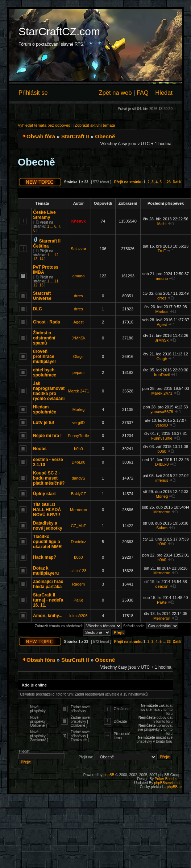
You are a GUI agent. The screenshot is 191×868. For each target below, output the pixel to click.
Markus (162, 311)
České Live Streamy (44, 215)
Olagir (78, 356)
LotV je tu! (44, 423)
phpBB (109, 775)
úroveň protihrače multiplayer (45, 356)
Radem (78, 584)
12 (56, 255)
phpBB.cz (175, 787)
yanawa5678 (162, 412)
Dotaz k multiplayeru (46, 571)
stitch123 (78, 571)
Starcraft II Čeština (47, 244)
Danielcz (78, 542)
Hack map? (45, 557)
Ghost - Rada (47, 322)
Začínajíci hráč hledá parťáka (48, 584)
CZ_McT (78, 526)
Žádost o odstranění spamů (44, 338)
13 (35, 259)
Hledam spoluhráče (45, 409)
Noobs (40, 449)
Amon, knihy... (48, 616)
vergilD (78, 423)
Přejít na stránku (128, 182)
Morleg (79, 409)
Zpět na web (115, 93)
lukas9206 (78, 616)
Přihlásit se (33, 93)
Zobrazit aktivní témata (95, 125)
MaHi (162, 224)
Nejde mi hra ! (47, 436)
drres (78, 296)
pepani (78, 372)
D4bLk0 (79, 462)
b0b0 (78, 449)
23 (169, 182)
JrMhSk (78, 338)
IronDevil (162, 375)
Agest (78, 322)
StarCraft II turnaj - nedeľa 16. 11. (48, 600)
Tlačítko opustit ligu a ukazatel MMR (47, 542)
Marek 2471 (78, 391)
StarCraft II (75, 136)
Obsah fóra (41, 136)
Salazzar (78, 249)
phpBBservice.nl (167, 783)
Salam (162, 528)
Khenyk (79, 221)
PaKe (78, 600)
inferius (162, 480)
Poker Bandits (166, 779)
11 (56, 281)
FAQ (143, 93)
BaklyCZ (79, 494)
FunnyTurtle (78, 436)
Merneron (78, 510)
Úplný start (44, 494)
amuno (79, 276)
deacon (162, 586)
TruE (162, 251)
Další (177, 182)
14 (41, 259)
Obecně (105, 136)
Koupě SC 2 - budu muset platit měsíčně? (49, 478)
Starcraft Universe (42, 296)
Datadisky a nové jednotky (48, 526)
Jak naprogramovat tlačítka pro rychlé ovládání (49, 391)
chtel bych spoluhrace (45, 372)
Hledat (164, 93)
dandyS (78, 478)
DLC (38, 309)
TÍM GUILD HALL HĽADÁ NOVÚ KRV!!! (47, 510)
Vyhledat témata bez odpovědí (45, 125)
